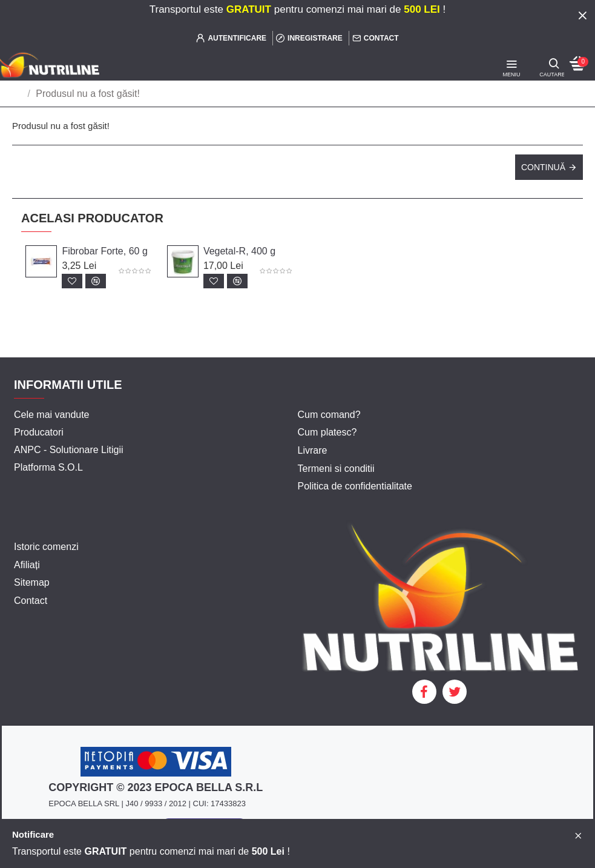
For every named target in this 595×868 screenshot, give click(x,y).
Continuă (543, 167)
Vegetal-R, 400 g (239, 251)
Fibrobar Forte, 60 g (104, 251)
